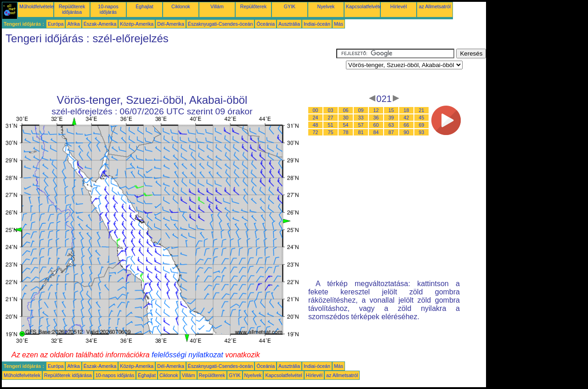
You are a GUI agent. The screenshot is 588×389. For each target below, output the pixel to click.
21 (422, 110)
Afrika (73, 24)
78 (346, 132)
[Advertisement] (169, 69)
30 (346, 118)
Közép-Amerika (137, 24)
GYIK (290, 6)
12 (376, 110)
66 (407, 125)
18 (407, 110)
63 (391, 125)
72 (316, 132)
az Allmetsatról (435, 6)
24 (316, 118)
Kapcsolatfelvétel (365, 6)
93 (422, 132)
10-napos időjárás (108, 9)
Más (339, 24)
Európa (56, 24)
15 (391, 110)
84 (376, 132)
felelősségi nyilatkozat (187, 355)
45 (422, 118)
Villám (217, 6)
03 (331, 110)
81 (361, 132)
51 (331, 125)
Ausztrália (289, 24)
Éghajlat (144, 6)
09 (361, 110)
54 (346, 125)
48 (316, 125)
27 (331, 118)
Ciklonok (181, 6)
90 (407, 132)
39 (391, 118)
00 (316, 110)
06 (346, 110)
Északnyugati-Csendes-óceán (220, 24)
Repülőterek (253, 6)
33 (361, 118)
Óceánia (266, 24)
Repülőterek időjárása (72, 9)
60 (376, 125)
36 (376, 118)
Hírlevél (398, 6)
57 (361, 125)
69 (422, 125)
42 (407, 118)
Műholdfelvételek (38, 6)
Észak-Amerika (100, 24)
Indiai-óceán (317, 24)
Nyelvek (326, 6)
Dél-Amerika (171, 24)
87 (391, 132)
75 (331, 132)
